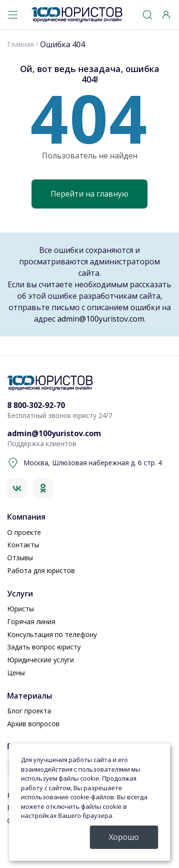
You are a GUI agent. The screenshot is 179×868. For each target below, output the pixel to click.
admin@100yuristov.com (101, 319)
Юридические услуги (41, 660)
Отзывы (20, 558)
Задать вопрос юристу (44, 647)
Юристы (21, 609)
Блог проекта (29, 711)
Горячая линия (31, 622)
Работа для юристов (41, 570)
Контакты (23, 545)
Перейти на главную (89, 194)
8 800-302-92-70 (36, 405)
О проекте (24, 532)
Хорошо (124, 837)
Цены (16, 673)
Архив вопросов (33, 724)
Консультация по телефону (52, 634)
